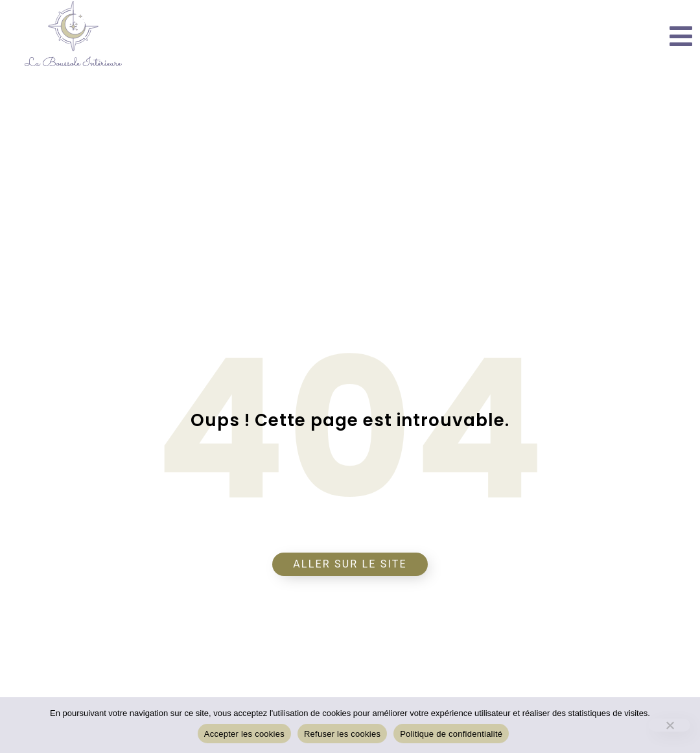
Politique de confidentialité (451, 734)
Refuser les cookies (342, 734)
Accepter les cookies (244, 734)
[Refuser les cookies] (670, 725)
